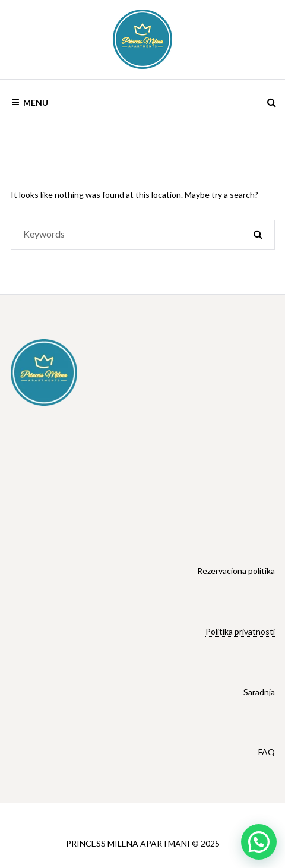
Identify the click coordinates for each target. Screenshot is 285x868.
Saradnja (259, 692)
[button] (259, 842)
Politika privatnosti (240, 631)
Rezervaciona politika (236, 571)
